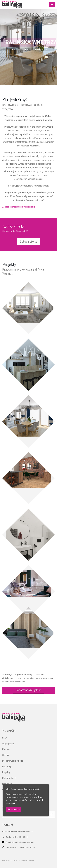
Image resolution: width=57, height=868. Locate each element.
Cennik (6, 755)
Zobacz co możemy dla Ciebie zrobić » (19, 207)
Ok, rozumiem (14, 809)
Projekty (6, 772)
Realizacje (7, 784)
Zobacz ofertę (28, 242)
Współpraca (8, 744)
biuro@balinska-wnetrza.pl (23, 842)
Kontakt (6, 749)
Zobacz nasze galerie (29, 690)
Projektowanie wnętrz (13, 761)
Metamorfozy (9, 778)
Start (5, 738)
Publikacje (7, 767)
